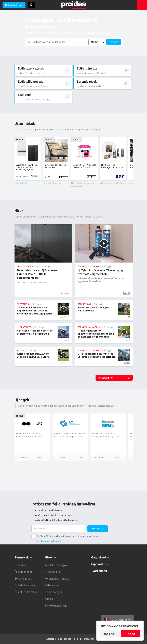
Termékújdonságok (56, 565)
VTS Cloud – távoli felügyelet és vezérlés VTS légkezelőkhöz (43, 333)
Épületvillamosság (25, 585)
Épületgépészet (24, 572)
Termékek (22, 557)
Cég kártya (32, 437)
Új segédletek (53, 572)
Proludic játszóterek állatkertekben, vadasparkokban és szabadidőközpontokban (104, 333)
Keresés (113, 42)
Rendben (131, 634)
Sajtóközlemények (56, 606)
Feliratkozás (98, 529)
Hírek (49, 557)
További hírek (106, 378)
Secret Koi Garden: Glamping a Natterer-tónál (104, 310)
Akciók (49, 599)
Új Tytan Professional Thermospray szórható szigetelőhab (104, 261)
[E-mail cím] (59, 529)
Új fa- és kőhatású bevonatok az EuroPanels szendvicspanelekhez (104, 356)
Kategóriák (11, 5)
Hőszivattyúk (21, 183)
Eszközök (20, 565)
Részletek (110, 634)
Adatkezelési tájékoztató (49, 541)
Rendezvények (54, 592)
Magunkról (98, 557)
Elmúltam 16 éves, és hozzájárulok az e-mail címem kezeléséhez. (68, 536)
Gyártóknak (99, 571)
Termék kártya (28, 159)
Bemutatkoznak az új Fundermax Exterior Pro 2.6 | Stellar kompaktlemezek (43, 261)
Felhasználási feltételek (89, 639)
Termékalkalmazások (57, 579)
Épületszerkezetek (26, 592)
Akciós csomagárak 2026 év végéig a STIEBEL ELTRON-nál (43, 356)
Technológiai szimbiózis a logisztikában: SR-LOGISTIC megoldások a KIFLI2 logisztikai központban (43, 310)
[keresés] (61, 42)
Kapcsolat (98, 564)
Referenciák (52, 585)
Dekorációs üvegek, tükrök (113, 183)
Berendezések (23, 579)
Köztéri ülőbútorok (52, 183)
